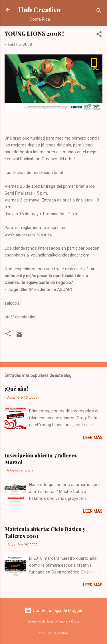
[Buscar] (99, 12)
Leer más (93, 438)
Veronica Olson (69, 622)
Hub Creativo (40, 10)
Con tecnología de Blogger (54, 610)
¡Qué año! (16, 389)
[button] (99, 35)
